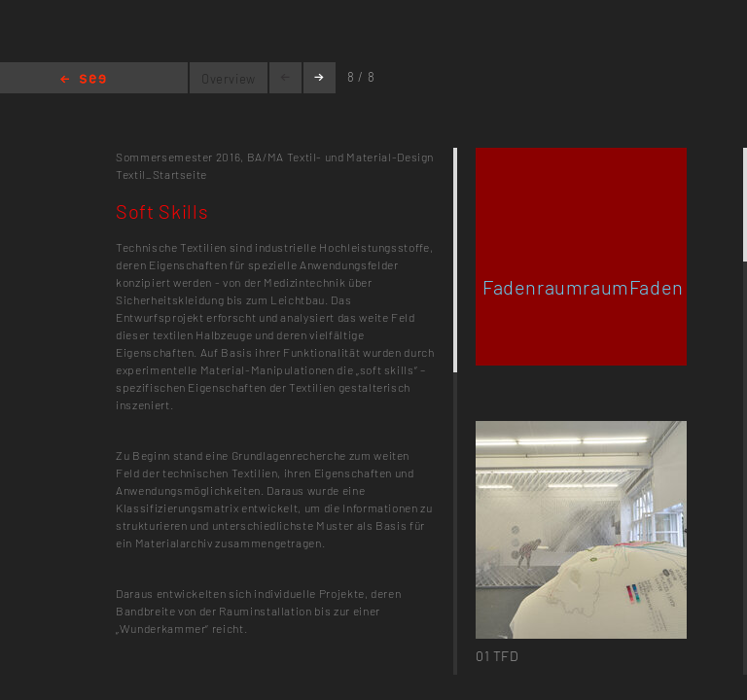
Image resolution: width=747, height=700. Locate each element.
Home (83, 80)
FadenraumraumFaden (583, 287)
